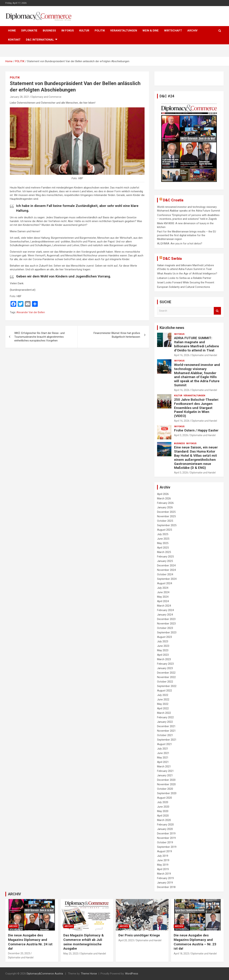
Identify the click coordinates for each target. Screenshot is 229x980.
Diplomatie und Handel (204, 355)
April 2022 (163, 708)
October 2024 (165, 574)
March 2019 (164, 874)
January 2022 (165, 722)
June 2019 (163, 860)
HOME (12, 31)
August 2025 (165, 530)
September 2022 (167, 686)
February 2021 (165, 771)
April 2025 (163, 548)
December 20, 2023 (19, 953)
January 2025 (165, 561)
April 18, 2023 (181, 954)
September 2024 (167, 579)
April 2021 (163, 762)
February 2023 (165, 664)
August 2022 (165, 691)
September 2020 (167, 793)
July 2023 (163, 641)
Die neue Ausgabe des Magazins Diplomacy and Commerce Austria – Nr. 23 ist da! (195, 942)
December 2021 (166, 726)
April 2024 (163, 601)
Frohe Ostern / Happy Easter (196, 430)
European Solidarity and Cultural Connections (184, 287)
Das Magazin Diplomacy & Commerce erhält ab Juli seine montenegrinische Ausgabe (84, 942)
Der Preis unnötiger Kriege (139, 935)
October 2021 (165, 735)
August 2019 (165, 851)
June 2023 (163, 646)
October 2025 (165, 521)
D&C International (40, 40)
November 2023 (166, 624)
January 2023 (165, 668)
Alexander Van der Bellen (31, 312)
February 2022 (165, 717)
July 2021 (163, 749)
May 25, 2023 (71, 954)
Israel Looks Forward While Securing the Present (186, 282)
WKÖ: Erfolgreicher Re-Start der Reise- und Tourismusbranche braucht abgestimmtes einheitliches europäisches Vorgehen (39, 337)
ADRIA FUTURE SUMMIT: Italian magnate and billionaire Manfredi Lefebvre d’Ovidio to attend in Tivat (197, 344)
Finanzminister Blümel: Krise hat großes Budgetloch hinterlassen (117, 335)
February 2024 (165, 610)
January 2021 (165, 775)
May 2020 (163, 811)
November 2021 (166, 731)
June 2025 (163, 539)
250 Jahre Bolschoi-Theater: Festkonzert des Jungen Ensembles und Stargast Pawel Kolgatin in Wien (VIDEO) (197, 408)
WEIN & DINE (151, 31)
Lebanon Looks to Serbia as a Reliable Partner (184, 278)
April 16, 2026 (182, 355)
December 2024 (166, 565)
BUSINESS (49, 31)
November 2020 (166, 784)
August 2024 (165, 583)
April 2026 (163, 494)
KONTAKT (14, 40)
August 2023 (165, 637)
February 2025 (165, 557)
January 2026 (165, 507)
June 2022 (163, 699)
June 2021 (163, 753)
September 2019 (167, 847)
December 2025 (166, 512)
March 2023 (164, 659)
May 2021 (163, 758)
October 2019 (165, 842)
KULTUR (84, 31)
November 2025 (166, 516)
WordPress (132, 974)
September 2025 (167, 525)
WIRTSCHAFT (173, 31)
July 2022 (163, 695)
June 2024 (163, 592)
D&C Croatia (173, 200)
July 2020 (163, 802)
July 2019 (163, 856)
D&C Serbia (172, 259)
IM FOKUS (68, 31)
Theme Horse (89, 974)
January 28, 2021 (20, 97)
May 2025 (163, 543)
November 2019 (166, 838)
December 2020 (166, 780)
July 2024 (163, 588)
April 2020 (163, 816)
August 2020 (165, 798)
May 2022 (163, 704)
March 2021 (164, 766)
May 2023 (163, 650)
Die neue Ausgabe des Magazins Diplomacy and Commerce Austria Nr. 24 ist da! (30, 942)
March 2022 (164, 713)
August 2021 (165, 744)
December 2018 (166, 887)
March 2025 (164, 552)
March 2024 (164, 606)
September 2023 (167, 632)
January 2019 (165, 883)
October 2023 (165, 628)
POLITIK (100, 31)
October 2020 (165, 789)
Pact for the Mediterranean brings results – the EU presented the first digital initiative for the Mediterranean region (187, 235)
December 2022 (166, 673)
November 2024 (166, 570)
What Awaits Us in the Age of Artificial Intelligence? (187, 274)
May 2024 (163, 597)
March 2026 (164, 498)
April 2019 (163, 869)
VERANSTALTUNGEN (124, 31)
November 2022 (166, 677)
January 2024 (165, 615)
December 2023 (166, 619)
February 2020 (165, 825)
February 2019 (165, 878)
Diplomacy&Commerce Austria (45, 974)
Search (217, 311)
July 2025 (163, 534)
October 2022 (165, 682)
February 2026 (165, 503)
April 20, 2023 (126, 940)
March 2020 (164, 820)
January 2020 (165, 829)
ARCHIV (192, 31)
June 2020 (163, 807)
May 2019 (163, 865)
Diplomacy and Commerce (46, 97)
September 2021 (167, 740)
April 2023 (163, 655)
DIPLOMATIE (29, 31)
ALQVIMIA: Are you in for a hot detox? (180, 244)
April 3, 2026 (181, 435)
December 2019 (166, 833)
